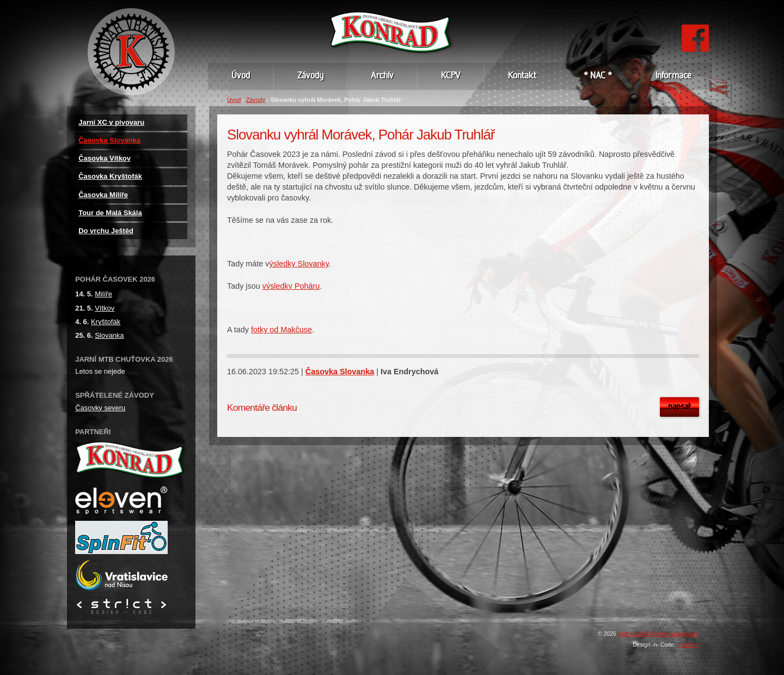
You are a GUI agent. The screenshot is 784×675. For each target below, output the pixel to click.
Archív (382, 76)
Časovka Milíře (103, 195)
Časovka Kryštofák (110, 176)
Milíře (103, 294)
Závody (256, 100)
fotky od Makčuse (281, 330)
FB (695, 30)
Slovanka (109, 335)
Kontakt (522, 76)
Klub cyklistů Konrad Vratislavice (658, 634)
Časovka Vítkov (105, 158)
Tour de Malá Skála (110, 213)
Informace (673, 76)
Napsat (679, 407)
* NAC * (598, 76)
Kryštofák (106, 322)
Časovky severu (100, 408)
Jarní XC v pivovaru (111, 122)
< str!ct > (688, 645)
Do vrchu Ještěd (106, 231)
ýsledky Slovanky (299, 264)
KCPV (451, 76)
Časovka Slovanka (340, 372)
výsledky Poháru (291, 286)
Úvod (234, 100)
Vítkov (105, 308)
